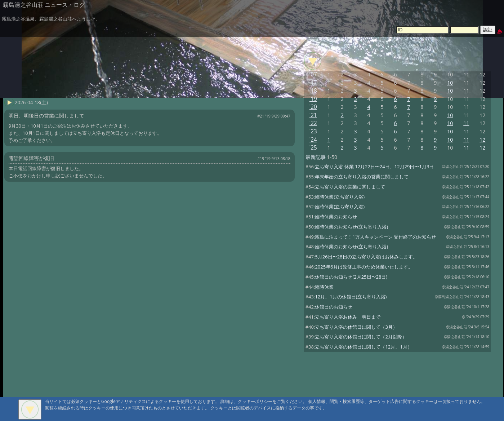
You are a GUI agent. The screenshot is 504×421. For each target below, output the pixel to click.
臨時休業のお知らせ (336, 217)
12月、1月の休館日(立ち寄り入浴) (351, 297)
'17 (313, 83)
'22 (313, 123)
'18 (313, 91)
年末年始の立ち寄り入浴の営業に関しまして (362, 177)
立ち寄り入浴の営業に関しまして (350, 187)
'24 (313, 140)
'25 (313, 148)
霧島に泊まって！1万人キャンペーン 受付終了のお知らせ (375, 237)
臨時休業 (324, 287)
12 (482, 140)
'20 (313, 107)
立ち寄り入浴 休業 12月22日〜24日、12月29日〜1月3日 (374, 167)
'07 (313, 74)
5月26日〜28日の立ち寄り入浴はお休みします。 (366, 257)
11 (466, 123)
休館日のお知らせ (334, 307)
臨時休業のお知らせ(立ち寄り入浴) (351, 227)
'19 (313, 99)
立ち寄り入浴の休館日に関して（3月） (356, 327)
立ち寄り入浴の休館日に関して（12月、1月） (363, 347)
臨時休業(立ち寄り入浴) (340, 197)
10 (450, 83)
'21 (313, 115)
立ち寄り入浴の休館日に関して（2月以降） (361, 337)
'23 (313, 131)
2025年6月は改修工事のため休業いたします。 (364, 267)
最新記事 (316, 157)
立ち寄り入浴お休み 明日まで (348, 317)
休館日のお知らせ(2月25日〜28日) (351, 277)
